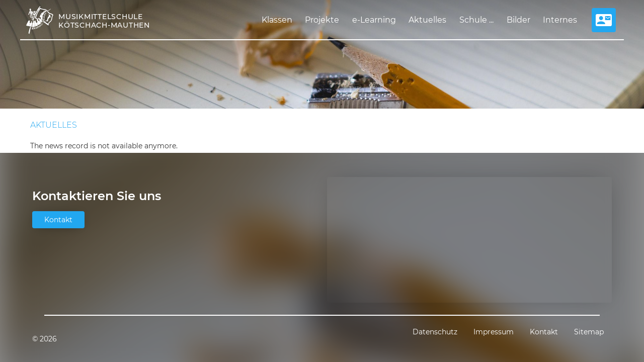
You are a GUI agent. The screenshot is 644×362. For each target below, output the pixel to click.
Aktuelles (427, 20)
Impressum (494, 332)
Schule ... (476, 20)
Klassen (277, 20)
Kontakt (58, 220)
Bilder (518, 20)
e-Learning (374, 20)
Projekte (322, 20)
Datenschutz (435, 332)
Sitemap (589, 332)
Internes (560, 20)
